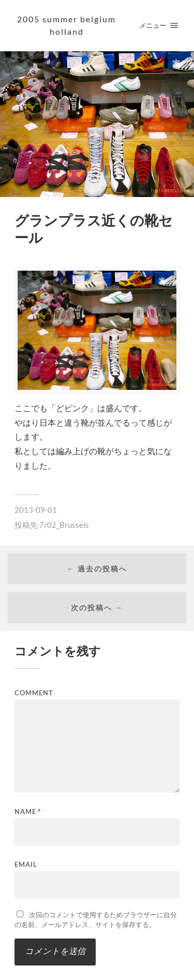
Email (26, 865)
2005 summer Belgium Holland (66, 25)
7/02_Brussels (64, 525)
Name (28, 812)
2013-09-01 (36, 510)
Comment (34, 693)
